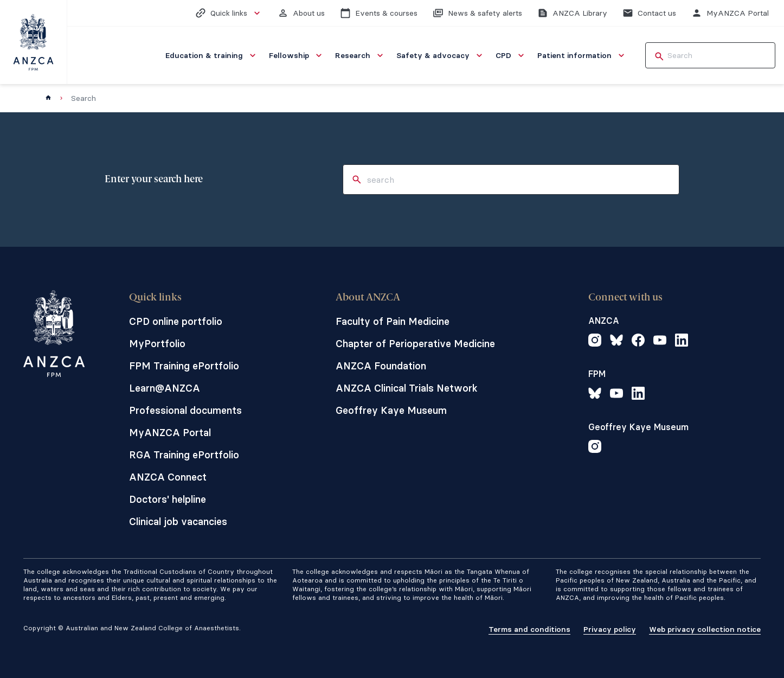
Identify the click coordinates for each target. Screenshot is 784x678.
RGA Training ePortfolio (184, 455)
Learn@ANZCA (165, 388)
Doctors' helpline (168, 499)
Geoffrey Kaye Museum (391, 410)
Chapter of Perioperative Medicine (415, 344)
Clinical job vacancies (178, 522)
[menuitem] (212, 55)
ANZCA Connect (168, 477)
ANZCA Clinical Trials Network (407, 388)
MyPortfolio (157, 344)
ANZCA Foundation (381, 366)
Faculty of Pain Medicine (393, 321)
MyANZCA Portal (170, 433)
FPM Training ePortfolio (184, 366)
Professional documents (185, 410)
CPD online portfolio (176, 321)
